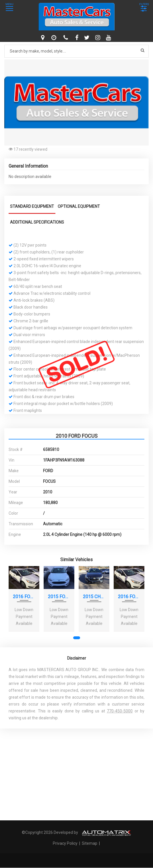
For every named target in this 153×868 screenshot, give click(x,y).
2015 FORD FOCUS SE (59, 597)
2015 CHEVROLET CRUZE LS (94, 597)
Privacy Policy (66, 843)
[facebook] (78, 38)
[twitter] (88, 38)
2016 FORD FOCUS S (24, 597)
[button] (144, 65)
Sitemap (90, 843)
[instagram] (98, 38)
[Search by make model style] (76, 51)
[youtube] (109, 38)
